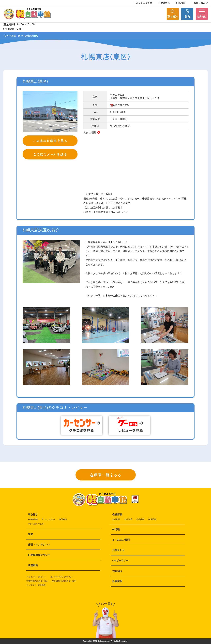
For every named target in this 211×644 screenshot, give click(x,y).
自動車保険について (39, 555)
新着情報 (117, 581)
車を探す (33, 514)
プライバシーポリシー (36, 577)
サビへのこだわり (36, 524)
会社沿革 (128, 519)
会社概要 (116, 519)
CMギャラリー (120, 560)
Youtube (117, 571)
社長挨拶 (140, 519)
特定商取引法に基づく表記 (64, 581)
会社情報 (165, 3)
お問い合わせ (201, 3)
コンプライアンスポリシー (62, 577)
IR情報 (182, 3)
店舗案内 (33, 565)
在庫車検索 (33, 519)
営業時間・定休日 (15, 29)
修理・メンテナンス (39, 545)
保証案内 (63, 519)
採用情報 (152, 519)
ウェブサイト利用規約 (36, 585)
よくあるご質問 (144, 3)
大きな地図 (92, 132)
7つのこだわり (49, 519)
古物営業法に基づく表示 (37, 581)
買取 (30, 534)
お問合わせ (118, 550)
